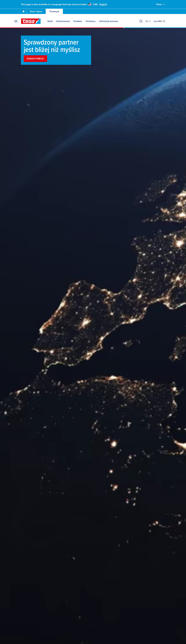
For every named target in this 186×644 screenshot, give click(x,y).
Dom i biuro (36, 11)
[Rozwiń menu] (16, 21)
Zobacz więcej (35, 59)
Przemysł (54, 11)
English (103, 4)
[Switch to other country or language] (148, 21)
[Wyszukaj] (141, 21)
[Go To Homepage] (23, 11)
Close (161, 4)
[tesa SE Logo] (31, 21)
